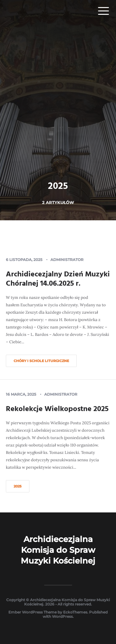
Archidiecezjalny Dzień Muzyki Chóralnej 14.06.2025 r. (58, 279)
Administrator (67, 260)
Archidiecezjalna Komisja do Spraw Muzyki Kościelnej (58, 550)
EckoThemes (75, 612)
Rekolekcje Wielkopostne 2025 (57, 409)
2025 (18, 486)
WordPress (62, 616)
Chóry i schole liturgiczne (41, 361)
